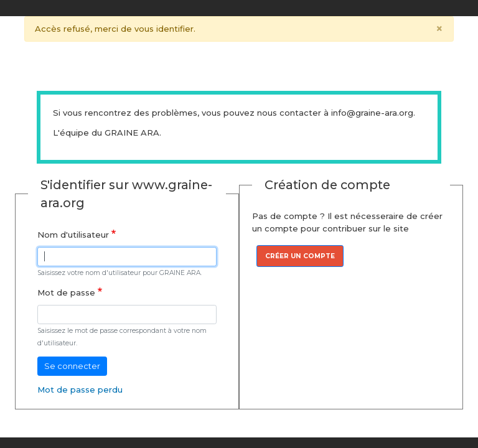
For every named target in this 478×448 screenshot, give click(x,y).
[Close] (440, 29)
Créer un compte (300, 256)
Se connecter (72, 366)
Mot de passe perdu (80, 390)
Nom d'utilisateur (73, 235)
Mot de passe (66, 292)
